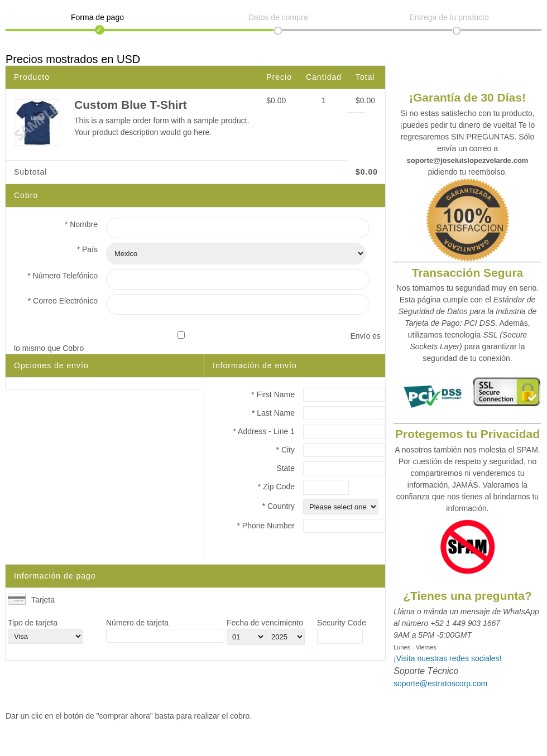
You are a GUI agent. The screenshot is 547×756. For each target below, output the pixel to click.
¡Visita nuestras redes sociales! (448, 658)
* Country (279, 506)
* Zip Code (276, 487)
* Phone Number (266, 526)
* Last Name (273, 413)
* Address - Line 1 (264, 431)
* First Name (273, 394)
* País (87, 249)
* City (286, 450)
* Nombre (81, 224)
